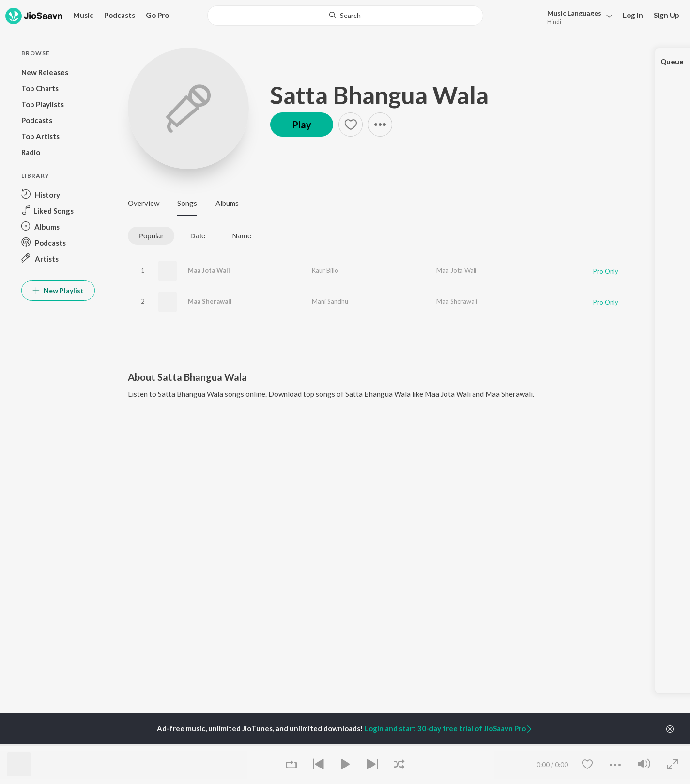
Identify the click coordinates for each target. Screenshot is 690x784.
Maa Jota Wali (209, 270)
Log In (633, 15)
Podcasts (120, 15)
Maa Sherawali (210, 301)
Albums (227, 203)
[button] (577, 16)
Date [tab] (198, 236)
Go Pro (157, 15)
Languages (574, 13)
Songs (187, 203)
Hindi (554, 22)
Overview (144, 203)
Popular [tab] (151, 236)
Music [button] (83, 15)
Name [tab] (242, 236)
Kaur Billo (325, 270)
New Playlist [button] (58, 290)
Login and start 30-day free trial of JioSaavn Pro (449, 728)
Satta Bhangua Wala (379, 95)
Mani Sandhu (330, 301)
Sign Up (667, 15)
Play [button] (302, 125)
